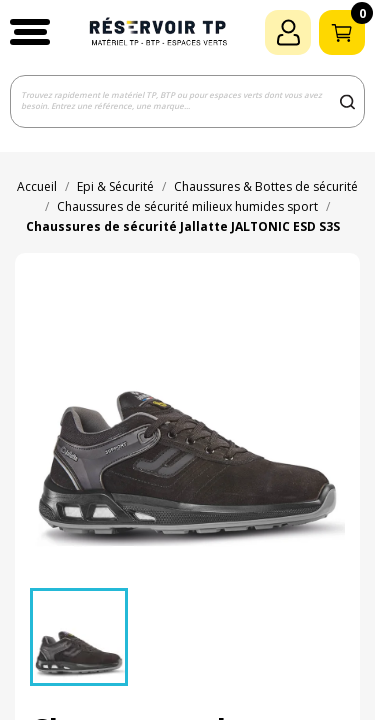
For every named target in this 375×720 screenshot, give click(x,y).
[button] (30, 32)
